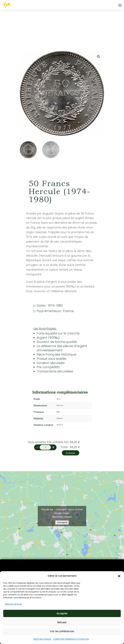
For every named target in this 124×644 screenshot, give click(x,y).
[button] (119, 576)
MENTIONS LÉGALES (42, 639)
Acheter (68, 455)
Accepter (62, 613)
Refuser (62, 622)
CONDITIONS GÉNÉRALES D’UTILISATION (71, 639)
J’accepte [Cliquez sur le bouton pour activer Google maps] (62, 526)
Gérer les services (13, 604)
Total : (65, 447)
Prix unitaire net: (58, 442)
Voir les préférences (62, 631)
